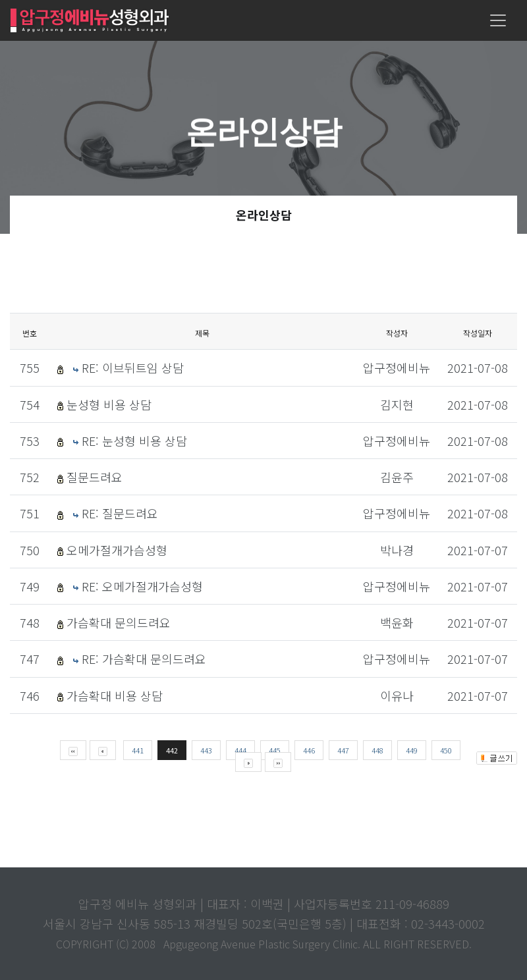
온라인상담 (264, 215)
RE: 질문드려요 (120, 513)
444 (240, 750)
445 (275, 750)
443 (206, 750)
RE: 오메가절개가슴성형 (142, 586)
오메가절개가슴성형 (117, 550)
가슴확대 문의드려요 (119, 622)
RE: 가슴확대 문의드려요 (144, 659)
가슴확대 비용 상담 (115, 695)
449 (412, 750)
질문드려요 (95, 477)
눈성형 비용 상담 (109, 404)
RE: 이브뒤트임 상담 (133, 367)
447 (343, 750)
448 (377, 750)
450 (446, 750)
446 (309, 750)
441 (138, 750)
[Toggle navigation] (498, 20)
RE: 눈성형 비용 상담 (134, 441)
